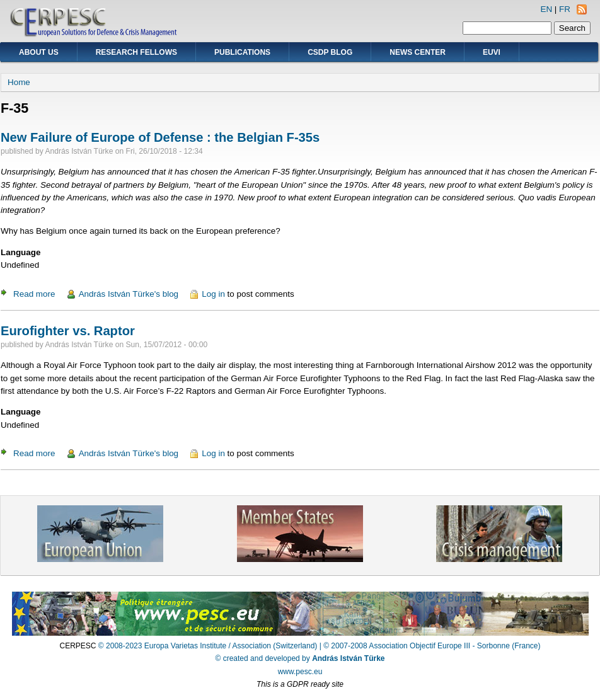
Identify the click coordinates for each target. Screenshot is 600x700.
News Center (418, 52)
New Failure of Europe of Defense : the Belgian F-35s (160, 137)
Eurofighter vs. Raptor (68, 331)
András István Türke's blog (129, 294)
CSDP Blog (330, 52)
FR (565, 9)
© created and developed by (300, 658)
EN (546, 9)
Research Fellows (136, 52)
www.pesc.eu (300, 672)
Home (19, 82)
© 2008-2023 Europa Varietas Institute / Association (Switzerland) (208, 646)
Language (20, 252)
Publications (242, 52)
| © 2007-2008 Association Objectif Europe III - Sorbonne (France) (430, 646)
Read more (34, 294)
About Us (39, 52)
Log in (213, 294)
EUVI (492, 52)
